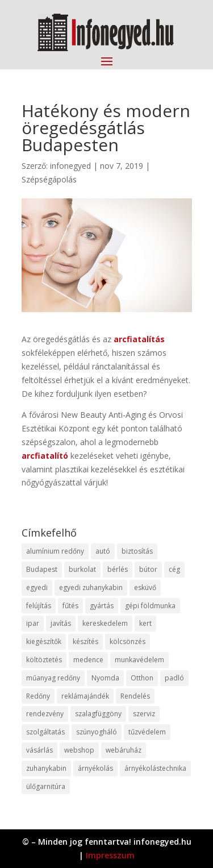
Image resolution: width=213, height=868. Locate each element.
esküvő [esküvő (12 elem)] (145, 587)
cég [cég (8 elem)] (174, 569)
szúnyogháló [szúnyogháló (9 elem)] (97, 732)
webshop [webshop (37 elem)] (79, 750)
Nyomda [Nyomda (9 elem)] (105, 678)
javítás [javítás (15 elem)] (61, 623)
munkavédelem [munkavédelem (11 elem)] (139, 660)
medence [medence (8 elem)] (88, 660)
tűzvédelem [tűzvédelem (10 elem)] (147, 732)
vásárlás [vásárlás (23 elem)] (39, 750)
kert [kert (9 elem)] (145, 623)
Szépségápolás (49, 179)
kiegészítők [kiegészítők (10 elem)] (44, 641)
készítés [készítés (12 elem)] (85, 641)
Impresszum (110, 855)
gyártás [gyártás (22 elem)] (102, 606)
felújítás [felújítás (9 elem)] (39, 606)
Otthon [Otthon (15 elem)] (142, 678)
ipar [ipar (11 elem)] (33, 623)
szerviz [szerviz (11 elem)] (144, 714)
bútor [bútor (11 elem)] (148, 569)
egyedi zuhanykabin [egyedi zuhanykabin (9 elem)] (91, 587)
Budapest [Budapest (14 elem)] (42, 569)
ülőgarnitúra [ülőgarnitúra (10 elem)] (46, 786)
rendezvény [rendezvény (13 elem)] (45, 714)
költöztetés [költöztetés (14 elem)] (44, 660)
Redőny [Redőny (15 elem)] (38, 696)
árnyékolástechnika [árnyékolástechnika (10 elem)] (155, 768)
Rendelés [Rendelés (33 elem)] (135, 696)
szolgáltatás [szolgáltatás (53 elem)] (45, 732)
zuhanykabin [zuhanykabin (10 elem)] (46, 768)
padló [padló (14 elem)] (174, 678)
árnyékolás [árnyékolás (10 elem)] (95, 768)
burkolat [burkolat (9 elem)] (82, 569)
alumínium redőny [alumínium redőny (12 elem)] (55, 551)
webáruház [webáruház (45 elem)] (124, 750)
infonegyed (70, 166)
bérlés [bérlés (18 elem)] (118, 569)
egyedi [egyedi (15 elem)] (37, 587)
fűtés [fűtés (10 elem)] (70, 606)
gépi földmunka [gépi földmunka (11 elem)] (150, 606)
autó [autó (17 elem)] (103, 551)
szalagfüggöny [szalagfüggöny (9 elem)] (98, 714)
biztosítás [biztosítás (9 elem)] (137, 551)
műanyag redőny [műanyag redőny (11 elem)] (53, 678)
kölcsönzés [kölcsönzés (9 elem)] (128, 641)
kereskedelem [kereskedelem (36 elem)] (105, 623)
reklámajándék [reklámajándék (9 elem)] (85, 696)
